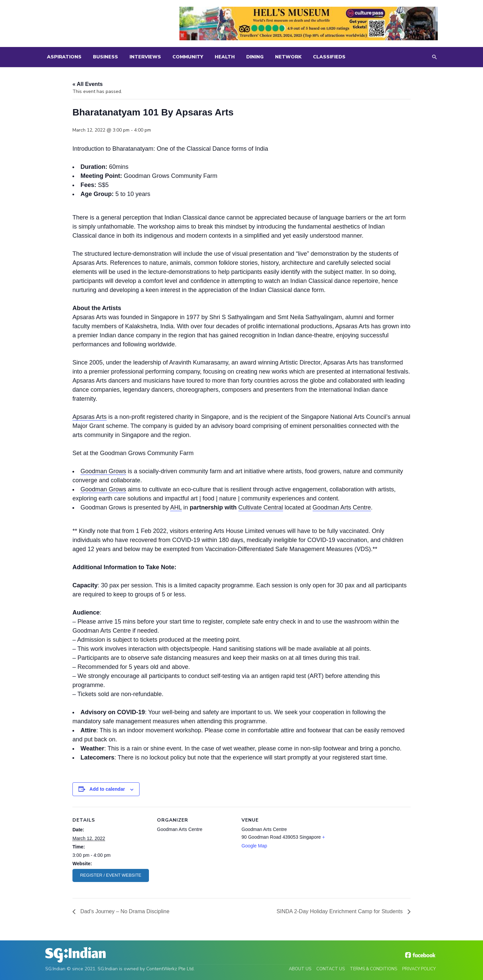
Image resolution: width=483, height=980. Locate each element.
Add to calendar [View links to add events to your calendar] (107, 789)
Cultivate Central (261, 507)
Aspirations (64, 57)
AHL (176, 507)
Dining (255, 57)
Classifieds (329, 57)
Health (225, 57)
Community (188, 57)
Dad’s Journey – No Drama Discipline (124, 911)
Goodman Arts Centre (342, 507)
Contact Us (331, 969)
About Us (300, 969)
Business (105, 57)
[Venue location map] (375, 853)
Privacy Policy (419, 969)
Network (288, 57)
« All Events (88, 84)
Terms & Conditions (373, 969)
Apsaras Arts (90, 417)
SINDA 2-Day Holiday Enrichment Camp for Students (340, 911)
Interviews (145, 57)
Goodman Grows (103, 471)
